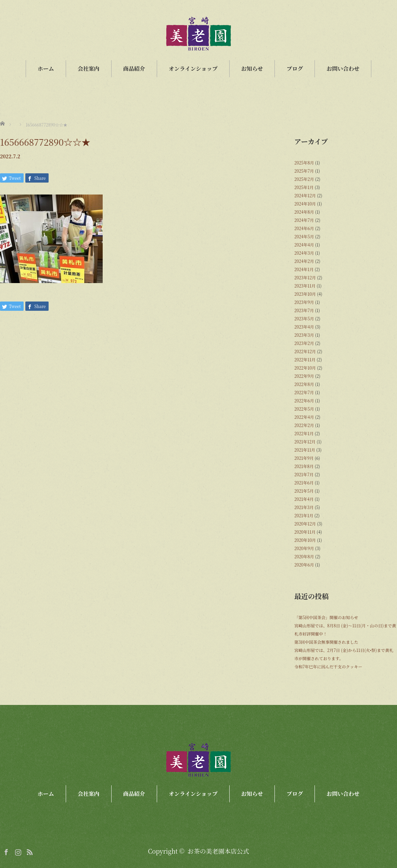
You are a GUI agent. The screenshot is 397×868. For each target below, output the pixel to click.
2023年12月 (305, 277)
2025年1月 (304, 187)
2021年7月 (304, 474)
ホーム (46, 69)
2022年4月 (304, 417)
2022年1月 (304, 433)
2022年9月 (304, 376)
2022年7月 (304, 392)
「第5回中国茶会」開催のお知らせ (326, 617)
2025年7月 (304, 171)
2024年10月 (305, 204)
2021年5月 (304, 491)
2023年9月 (304, 302)
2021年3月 (304, 507)
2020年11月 (305, 532)
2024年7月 (304, 220)
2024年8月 (304, 212)
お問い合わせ (343, 69)
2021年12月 (305, 442)
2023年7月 (304, 310)
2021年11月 (305, 450)
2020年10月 (305, 540)
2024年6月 (304, 228)
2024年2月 (304, 261)
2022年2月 (304, 425)
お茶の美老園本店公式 (218, 851)
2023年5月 (304, 318)
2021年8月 (304, 466)
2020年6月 (304, 565)
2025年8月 (304, 163)
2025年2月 (304, 179)
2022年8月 (304, 384)
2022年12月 (305, 351)
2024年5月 (304, 236)
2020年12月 (305, 524)
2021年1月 (304, 515)
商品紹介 (134, 69)
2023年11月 (305, 286)
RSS (29, 851)
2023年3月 (304, 335)
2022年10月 (305, 368)
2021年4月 (304, 499)
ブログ (295, 69)
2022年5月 (304, 409)
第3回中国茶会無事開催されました (326, 642)
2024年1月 (304, 269)
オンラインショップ (193, 69)
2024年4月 (304, 245)
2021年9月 (304, 458)
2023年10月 (305, 294)
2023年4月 (304, 327)
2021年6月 (304, 483)
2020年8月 (304, 556)
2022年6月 (304, 400)
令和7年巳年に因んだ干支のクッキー (328, 666)
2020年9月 (304, 548)
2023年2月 (304, 343)
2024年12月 (305, 195)
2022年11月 (305, 359)
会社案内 (89, 69)
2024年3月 (304, 253)
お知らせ (252, 69)
